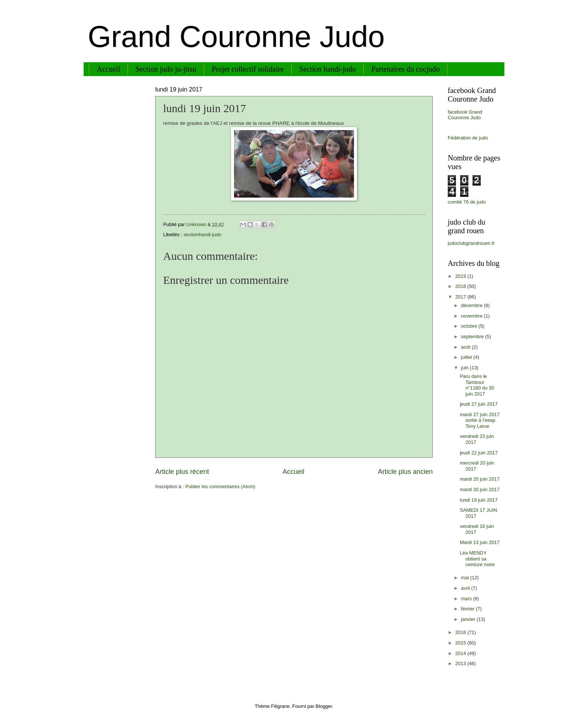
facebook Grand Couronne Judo (465, 115)
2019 (461, 276)
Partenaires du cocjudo (405, 69)
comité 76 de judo (467, 202)
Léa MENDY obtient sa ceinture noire (477, 559)
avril (466, 588)
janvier (469, 619)
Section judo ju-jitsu (166, 69)
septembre (473, 337)
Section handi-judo (328, 69)
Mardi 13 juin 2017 (480, 542)
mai (465, 578)
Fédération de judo (468, 138)
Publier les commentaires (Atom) (220, 486)
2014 (461, 653)
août (466, 347)
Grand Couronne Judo (236, 37)
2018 (461, 286)
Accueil (108, 69)
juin (465, 368)
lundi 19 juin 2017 (479, 500)
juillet (467, 357)
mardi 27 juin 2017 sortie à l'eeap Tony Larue (480, 420)
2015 (461, 643)
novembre (472, 316)
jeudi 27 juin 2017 (479, 404)
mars (467, 599)
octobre (470, 326)
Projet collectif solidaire (247, 69)
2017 (461, 297)
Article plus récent (182, 472)
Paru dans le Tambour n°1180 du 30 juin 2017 (477, 385)
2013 (461, 663)
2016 (461, 632)
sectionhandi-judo (202, 235)
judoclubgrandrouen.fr (471, 243)
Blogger (324, 706)
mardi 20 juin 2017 (480, 479)
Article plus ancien (405, 472)
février (468, 609)
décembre (472, 305)
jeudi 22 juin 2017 (479, 453)
